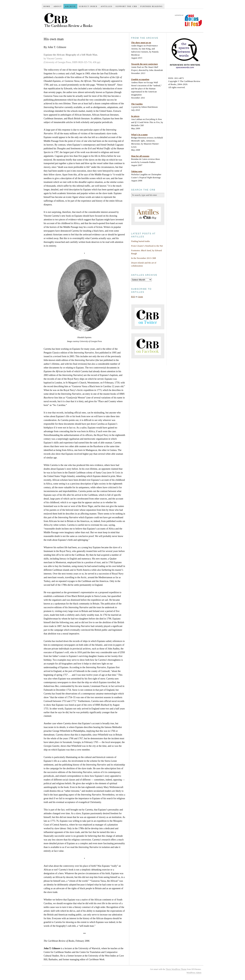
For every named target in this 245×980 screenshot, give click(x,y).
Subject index (88, 6)
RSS (133, 297)
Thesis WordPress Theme (176, 969)
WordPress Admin (194, 973)
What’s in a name (139, 135)
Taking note (137, 171)
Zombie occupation (140, 79)
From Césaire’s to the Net (147, 246)
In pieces (135, 116)
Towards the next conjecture (145, 64)
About (58, 6)
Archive (70, 6)
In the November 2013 (144, 258)
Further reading (151, 6)
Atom (140, 297)
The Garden (137, 104)
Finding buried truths (141, 241)
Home (47, 6)
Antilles (107, 6)
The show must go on (141, 43)
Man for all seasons (140, 156)
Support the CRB (126, 6)
